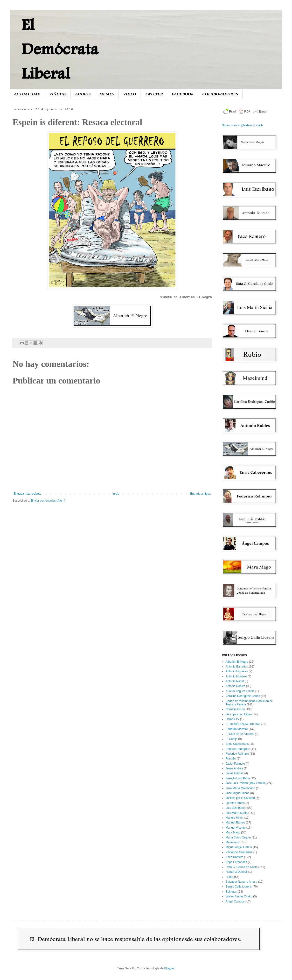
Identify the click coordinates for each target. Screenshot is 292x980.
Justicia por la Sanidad (240, 798)
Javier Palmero (235, 764)
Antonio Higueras (237, 671)
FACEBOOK (183, 94)
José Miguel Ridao (238, 793)
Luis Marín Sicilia (237, 813)
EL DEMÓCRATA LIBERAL (243, 724)
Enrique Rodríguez (238, 749)
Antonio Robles (235, 686)
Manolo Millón (235, 818)
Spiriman (231, 892)
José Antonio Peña (238, 778)
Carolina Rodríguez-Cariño (243, 696)
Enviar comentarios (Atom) (48, 501)
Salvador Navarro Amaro (241, 882)
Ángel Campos (235, 902)
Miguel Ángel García (239, 847)
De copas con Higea (239, 714)
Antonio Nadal (235, 681)
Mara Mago (233, 832)
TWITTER (154, 94)
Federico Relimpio (237, 754)
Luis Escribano (235, 808)
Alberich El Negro (237, 662)
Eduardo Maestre (237, 729)
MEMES (107, 94)
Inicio (116, 494)
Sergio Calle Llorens (239, 887)
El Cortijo (232, 739)
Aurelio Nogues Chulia (240, 691)
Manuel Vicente (236, 828)
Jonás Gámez (235, 773)
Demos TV (232, 719)
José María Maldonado (240, 788)
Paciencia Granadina (239, 852)
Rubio (229, 877)
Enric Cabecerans (237, 744)
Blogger (169, 968)
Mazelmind (233, 842)
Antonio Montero (236, 676)
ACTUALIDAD (27, 94)
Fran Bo (231, 759)
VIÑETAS (58, 94)
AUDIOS (83, 94)
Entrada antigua (200, 494)
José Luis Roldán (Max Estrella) (246, 783)
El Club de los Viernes (240, 734)
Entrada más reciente (28, 494)
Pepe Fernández (236, 862)
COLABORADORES (220, 94)
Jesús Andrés (234, 768)
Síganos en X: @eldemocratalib (242, 125)
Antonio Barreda (236, 667)
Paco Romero (234, 857)
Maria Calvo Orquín (238, 838)
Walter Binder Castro (239, 896)
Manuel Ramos (235, 823)
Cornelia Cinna (235, 709)
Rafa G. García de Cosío (242, 867)
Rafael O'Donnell (236, 872)
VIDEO (130, 94)
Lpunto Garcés (235, 803)
